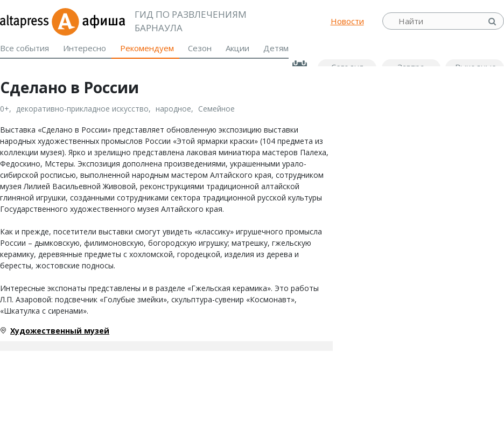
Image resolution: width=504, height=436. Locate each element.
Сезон (200, 48)
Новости (347, 21)
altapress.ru (26, 21)
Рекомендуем (147, 48)
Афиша (88, 21)
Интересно (85, 48)
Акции (237, 48)
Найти (493, 21)
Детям (276, 48)
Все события (24, 48)
